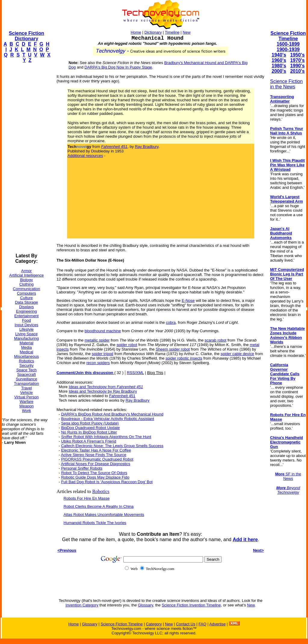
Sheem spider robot (173, 349)
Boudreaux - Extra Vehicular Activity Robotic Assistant (108, 419)
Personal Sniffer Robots (82, 468)
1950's (297, 55)
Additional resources (85, 156)
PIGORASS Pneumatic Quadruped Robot (97, 459)
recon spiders (98, 363)
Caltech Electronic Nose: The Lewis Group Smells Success (112, 446)
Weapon (26, 406)
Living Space (26, 334)
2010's (297, 71)
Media (26, 347)
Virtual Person (26, 397)
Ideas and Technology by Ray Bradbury (103, 391)
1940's (279, 55)
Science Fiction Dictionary (26, 36)
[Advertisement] (26, 158)
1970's (297, 60)
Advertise (217, 624)
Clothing (26, 284)
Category (154, 624)
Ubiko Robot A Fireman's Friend (89, 441)
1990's (297, 66)
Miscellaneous (26, 356)
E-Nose (188, 301)
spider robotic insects (184, 358)
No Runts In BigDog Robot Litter (89, 432)
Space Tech (26, 370)
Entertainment (27, 316)
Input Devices (27, 325)
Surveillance (27, 379)
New (186, 32)
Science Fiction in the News (286, 84)
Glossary (145, 605)
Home (136, 32)
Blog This (155, 373)
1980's (279, 66)
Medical (27, 352)
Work (26, 411)
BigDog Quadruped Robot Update (90, 428)
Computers (26, 293)
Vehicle (26, 393)
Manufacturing (26, 338)
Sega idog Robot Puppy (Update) (90, 423)
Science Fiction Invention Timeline (191, 605)
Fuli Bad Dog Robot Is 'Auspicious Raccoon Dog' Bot (107, 482)
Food (26, 320)
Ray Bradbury (147, 147)
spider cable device (237, 354)
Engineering (26, 311)
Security (27, 365)
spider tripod (103, 354)
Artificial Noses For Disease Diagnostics (95, 464)
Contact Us (186, 624)
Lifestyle (26, 329)
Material (26, 343)
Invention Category (82, 605)
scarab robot (215, 340)
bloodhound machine (103, 331)
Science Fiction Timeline (288, 36)
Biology (27, 280)
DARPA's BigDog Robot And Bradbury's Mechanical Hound (112, 414)
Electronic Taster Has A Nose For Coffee (96, 450)
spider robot (127, 345)
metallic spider (97, 340)
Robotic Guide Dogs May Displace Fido (95, 477)
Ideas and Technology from (106, 387)
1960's (279, 60)
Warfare (26, 402)
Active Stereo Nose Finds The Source (93, 455)
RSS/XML (136, 373)
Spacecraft (26, 374)
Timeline (172, 32)
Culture (26, 298)
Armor (26, 271)
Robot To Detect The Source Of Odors (94, 473)
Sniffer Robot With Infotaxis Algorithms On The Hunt (106, 437)
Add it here (245, 540)
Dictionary (153, 32)
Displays (26, 307)
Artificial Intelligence (27, 275)
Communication (26, 289)
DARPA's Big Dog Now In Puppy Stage (118, 67)
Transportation (26, 383)
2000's (279, 71)
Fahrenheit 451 (122, 396)
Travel (26, 388)
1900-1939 (288, 49)
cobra (171, 322)
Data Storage (27, 302)
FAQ (202, 624)
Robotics (27, 361)
